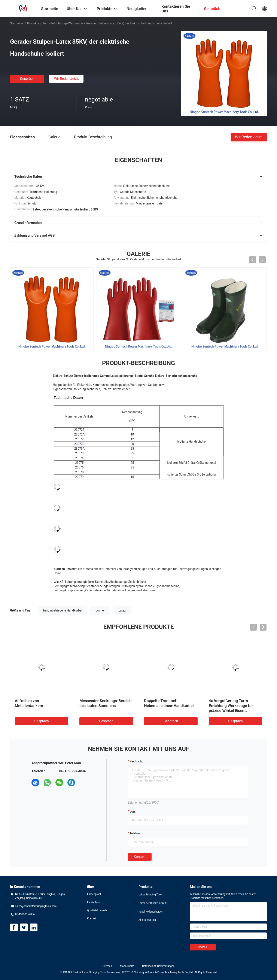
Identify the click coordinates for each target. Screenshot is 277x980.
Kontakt (140, 857)
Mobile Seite (127, 966)
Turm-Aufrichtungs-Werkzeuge (63, 23)
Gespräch (27, 79)
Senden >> (203, 947)
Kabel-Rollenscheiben (151, 912)
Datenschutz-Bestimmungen (158, 966)
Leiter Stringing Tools (151, 895)
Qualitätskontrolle (97, 910)
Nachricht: (136, 761)
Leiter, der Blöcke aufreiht (153, 903)
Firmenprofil (94, 894)
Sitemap (107, 966)
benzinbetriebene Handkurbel (63, 610)
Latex (122, 610)
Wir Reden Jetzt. (66, 79)
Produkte (33, 23)
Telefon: (135, 833)
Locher (100, 610)
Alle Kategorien (147, 920)
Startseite (16, 23)
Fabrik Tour (94, 902)
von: (133, 811)
